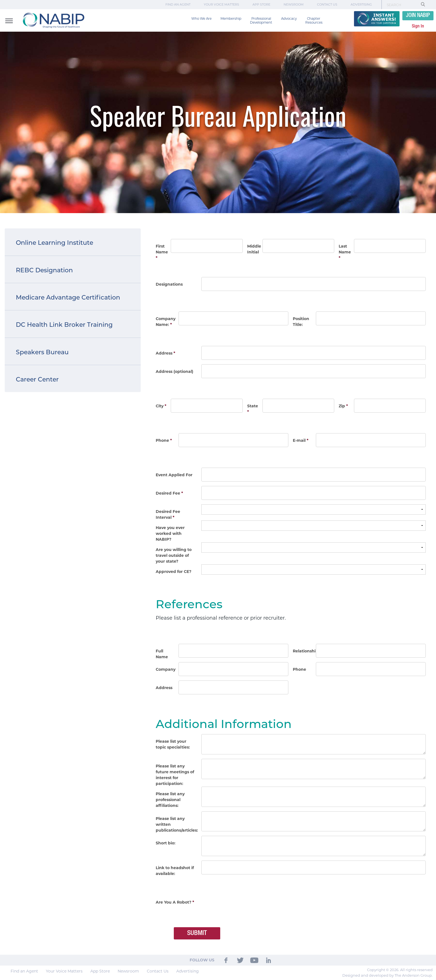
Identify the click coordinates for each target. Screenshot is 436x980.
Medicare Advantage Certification (68, 297)
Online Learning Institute (54, 243)
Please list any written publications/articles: (177, 824)
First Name (162, 252)
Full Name (162, 654)
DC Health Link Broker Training (64, 325)
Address (165, 353)
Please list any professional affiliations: (170, 800)
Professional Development (261, 21)
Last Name (345, 252)
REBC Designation (44, 270)
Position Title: (301, 322)
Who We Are (201, 19)
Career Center (37, 379)
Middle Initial (254, 249)
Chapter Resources (314, 21)
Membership (231, 19)
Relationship (303, 651)
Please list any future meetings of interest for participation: (175, 775)
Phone (164, 440)
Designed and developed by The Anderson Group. (387, 975)
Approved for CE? (174, 572)
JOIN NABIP (418, 16)
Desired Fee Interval (168, 514)
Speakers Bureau (42, 352)
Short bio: (166, 843)
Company (166, 669)
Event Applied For (174, 475)
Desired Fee (169, 493)
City (161, 406)
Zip (343, 406)
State (253, 409)
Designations (169, 284)
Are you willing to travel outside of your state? (174, 555)
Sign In (418, 26)
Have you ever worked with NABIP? (170, 533)
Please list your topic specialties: (173, 744)
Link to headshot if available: (175, 871)
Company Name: (166, 322)
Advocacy (289, 19)
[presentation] (244, 906)
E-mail (301, 440)
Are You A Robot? (175, 902)
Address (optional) (174, 371)
